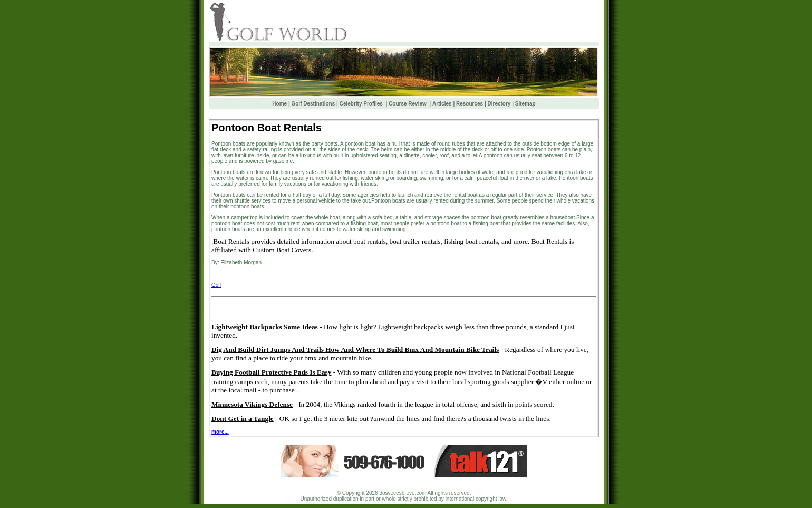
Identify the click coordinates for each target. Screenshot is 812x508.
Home (279, 104)
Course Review (408, 104)
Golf (216, 285)
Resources (470, 104)
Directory (499, 104)
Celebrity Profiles (362, 104)
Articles (442, 104)
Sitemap (525, 104)
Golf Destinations (313, 104)
